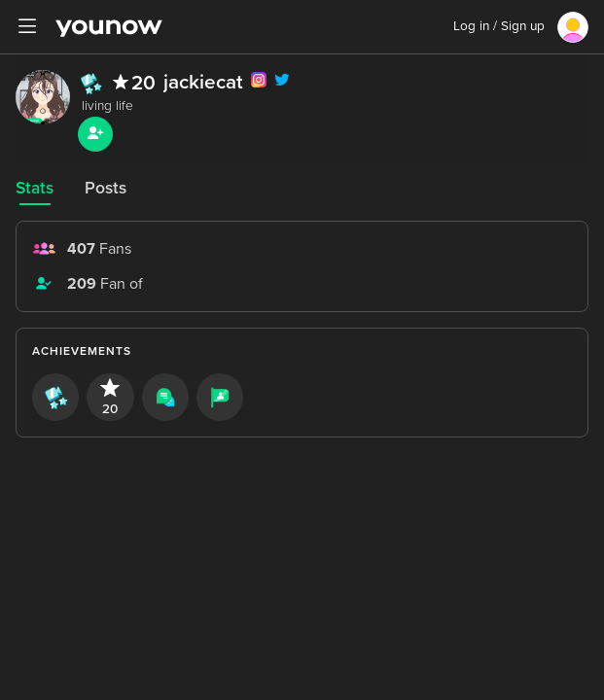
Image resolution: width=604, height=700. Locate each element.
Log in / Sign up (499, 26)
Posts (106, 188)
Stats (35, 188)
